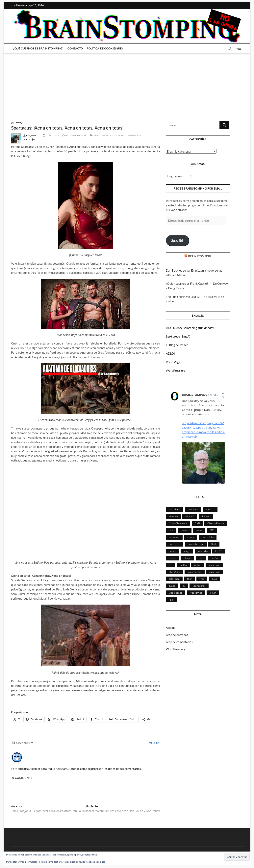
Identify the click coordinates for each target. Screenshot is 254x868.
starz (124, 135)
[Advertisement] (127, 83)
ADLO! (170, 353)
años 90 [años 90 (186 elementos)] (190, 516)
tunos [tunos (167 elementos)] (172, 586)
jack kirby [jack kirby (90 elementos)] (203, 551)
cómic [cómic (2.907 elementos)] (199, 530)
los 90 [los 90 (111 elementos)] (219, 551)
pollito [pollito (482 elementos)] (183, 565)
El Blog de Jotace (177, 345)
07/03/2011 (51, 135)
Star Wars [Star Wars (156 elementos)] (174, 572)
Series (105, 135)
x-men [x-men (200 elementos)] (213, 593)
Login (154, 743)
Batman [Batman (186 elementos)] (206, 516)
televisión (133, 135)
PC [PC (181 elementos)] (171, 565)
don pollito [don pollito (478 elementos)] (208, 537)
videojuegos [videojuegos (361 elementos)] (176, 593)
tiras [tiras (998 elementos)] (202, 579)
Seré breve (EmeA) (178, 336)
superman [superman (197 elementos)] (215, 572)
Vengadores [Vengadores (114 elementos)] (199, 586)
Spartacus (115, 135)
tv (140, 135)
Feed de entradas (177, 635)
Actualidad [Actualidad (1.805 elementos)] (175, 509)
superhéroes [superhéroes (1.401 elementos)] (195, 572)
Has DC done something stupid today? (190, 328)
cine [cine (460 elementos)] (171, 530)
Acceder (171, 628)
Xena (73, 147)
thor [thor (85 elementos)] (190, 579)
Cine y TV (17, 123)
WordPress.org (176, 371)
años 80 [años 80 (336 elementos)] (173, 516)
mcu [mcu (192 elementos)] (201, 558)
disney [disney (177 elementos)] (191, 537)
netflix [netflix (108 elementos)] (214, 558)
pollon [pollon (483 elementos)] (198, 565)
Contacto (75, 48)
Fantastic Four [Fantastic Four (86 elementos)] (196, 544)
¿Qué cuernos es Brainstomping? (38, 48)
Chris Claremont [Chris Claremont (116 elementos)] (178, 523)
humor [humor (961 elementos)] (172, 551)
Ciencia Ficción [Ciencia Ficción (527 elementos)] (216, 523)
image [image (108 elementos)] (187, 551)
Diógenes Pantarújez (30, 137)
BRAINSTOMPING (200, 256)
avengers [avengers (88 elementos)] (193, 509)
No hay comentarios (75, 135)
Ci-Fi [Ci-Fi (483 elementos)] (197, 523)
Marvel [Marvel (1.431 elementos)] (187, 558)
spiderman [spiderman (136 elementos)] (214, 565)
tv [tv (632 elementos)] (184, 586)
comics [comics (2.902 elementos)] (185, 530)
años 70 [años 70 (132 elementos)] (210, 509)
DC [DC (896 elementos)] (212, 530)
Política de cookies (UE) (105, 48)
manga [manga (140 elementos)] (172, 558)
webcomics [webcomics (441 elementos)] (196, 593)
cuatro (98, 135)
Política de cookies (95, 862)
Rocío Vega (173, 362)
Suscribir (178, 240)
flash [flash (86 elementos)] (214, 544)
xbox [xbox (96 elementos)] (171, 600)
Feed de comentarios (179, 642)
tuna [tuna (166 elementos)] (214, 579)
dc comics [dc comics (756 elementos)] (174, 537)
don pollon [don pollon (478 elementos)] (175, 544)
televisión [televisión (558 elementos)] (174, 579)
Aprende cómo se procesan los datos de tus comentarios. (105, 769)
